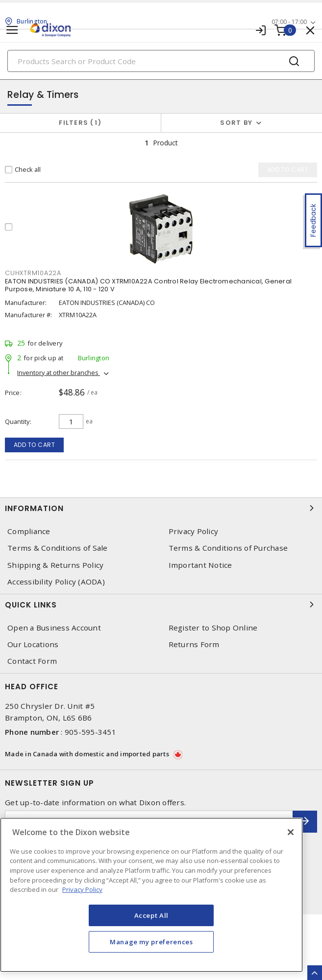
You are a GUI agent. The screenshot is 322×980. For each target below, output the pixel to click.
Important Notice (200, 565)
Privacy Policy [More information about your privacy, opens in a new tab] (82, 889)
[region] (151, 895)
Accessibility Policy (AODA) (56, 582)
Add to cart (35, 445)
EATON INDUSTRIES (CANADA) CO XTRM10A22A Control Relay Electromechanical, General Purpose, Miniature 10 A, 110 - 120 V (148, 285)
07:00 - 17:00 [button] (289, 22)
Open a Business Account (54, 628)
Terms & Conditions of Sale (58, 548)
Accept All (152, 915)
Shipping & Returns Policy (55, 565)
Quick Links (161, 605)
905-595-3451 (90, 732)
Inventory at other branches (59, 373)
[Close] (291, 832)
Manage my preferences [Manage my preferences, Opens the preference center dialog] (151, 942)
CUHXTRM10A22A (33, 273)
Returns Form (194, 644)
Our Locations (33, 644)
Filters (80, 123)
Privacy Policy (194, 531)
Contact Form (32, 661)
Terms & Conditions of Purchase (228, 548)
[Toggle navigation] (12, 30)
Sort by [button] (236, 123)
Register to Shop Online (213, 628)
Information (161, 508)
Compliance (29, 531)
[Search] (161, 61)
